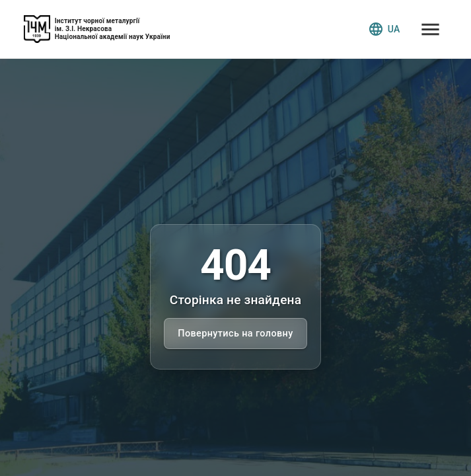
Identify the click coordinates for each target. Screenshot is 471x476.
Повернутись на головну (235, 334)
